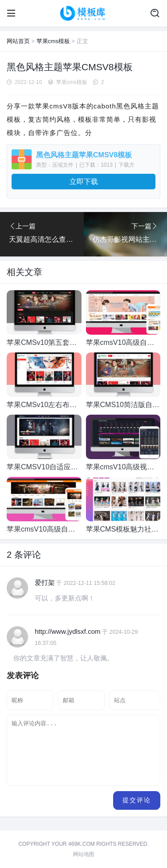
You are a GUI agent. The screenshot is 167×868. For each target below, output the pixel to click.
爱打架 (45, 582)
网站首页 (18, 41)
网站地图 (84, 854)
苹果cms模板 (53, 41)
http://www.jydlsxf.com (68, 631)
